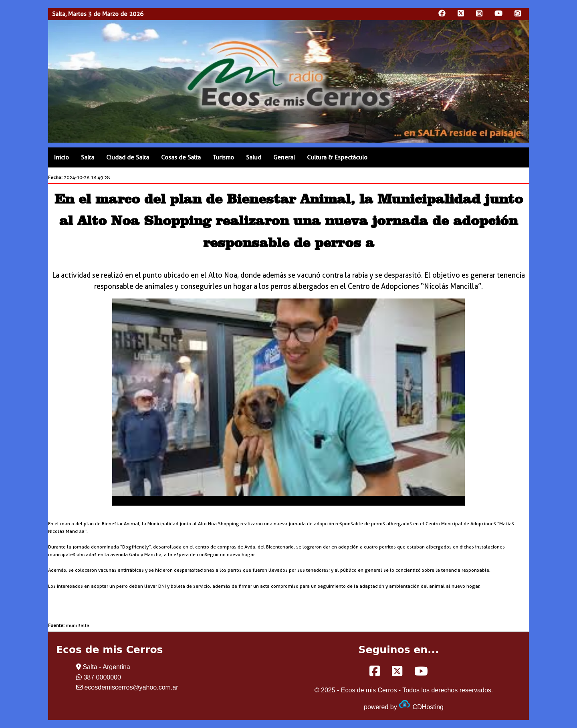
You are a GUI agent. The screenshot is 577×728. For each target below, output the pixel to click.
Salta (88, 157)
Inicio (62, 157)
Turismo (223, 157)
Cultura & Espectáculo (337, 157)
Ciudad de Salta (128, 157)
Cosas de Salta (181, 157)
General (284, 157)
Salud (254, 157)
